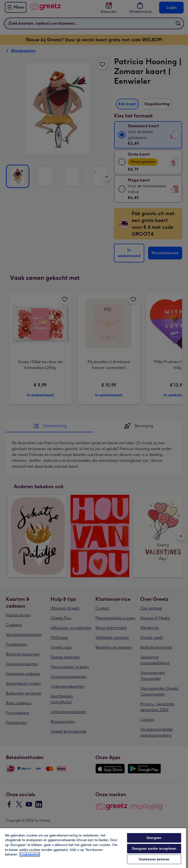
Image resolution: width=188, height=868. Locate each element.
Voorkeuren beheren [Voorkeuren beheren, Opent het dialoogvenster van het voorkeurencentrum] (154, 859)
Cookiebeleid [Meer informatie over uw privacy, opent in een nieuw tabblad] (30, 854)
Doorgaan (154, 838)
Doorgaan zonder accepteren (154, 849)
